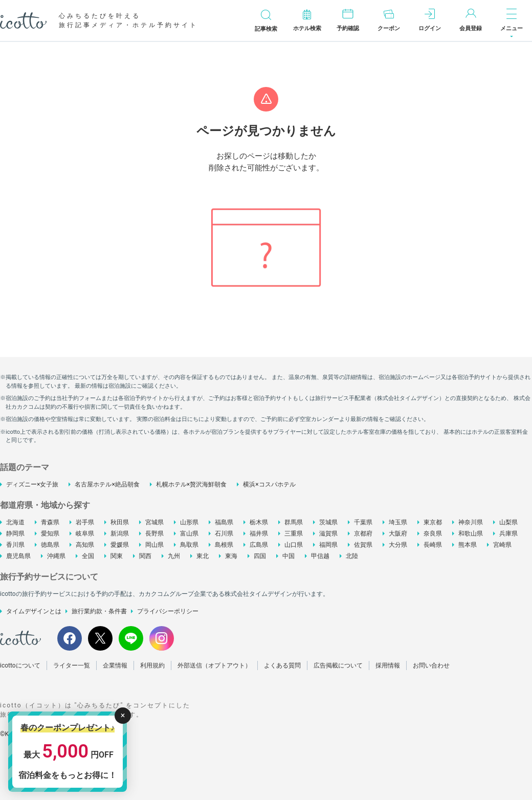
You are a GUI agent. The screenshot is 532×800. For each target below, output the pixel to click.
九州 (174, 556)
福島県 (224, 522)
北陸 (352, 556)
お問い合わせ (431, 665)
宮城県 (154, 522)
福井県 (259, 534)
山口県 (294, 545)
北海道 (15, 522)
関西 (145, 556)
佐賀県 (363, 545)
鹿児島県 (18, 556)
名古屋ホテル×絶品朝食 (107, 484)
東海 (231, 556)
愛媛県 (120, 545)
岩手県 (85, 522)
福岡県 (328, 545)
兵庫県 (508, 534)
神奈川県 (471, 522)
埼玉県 (398, 522)
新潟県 (120, 534)
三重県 (294, 534)
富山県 (189, 534)
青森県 (50, 522)
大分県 (398, 545)
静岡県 (15, 534)
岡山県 (154, 545)
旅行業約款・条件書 (99, 611)
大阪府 (398, 534)
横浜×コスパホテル (269, 484)
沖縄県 (56, 556)
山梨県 (508, 522)
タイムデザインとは (34, 611)
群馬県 (294, 522)
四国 (260, 556)
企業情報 (115, 665)
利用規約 (152, 665)
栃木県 (259, 522)
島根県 (224, 545)
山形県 (189, 522)
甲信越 (320, 556)
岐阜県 (85, 534)
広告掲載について (338, 665)
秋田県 (120, 522)
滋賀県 (328, 534)
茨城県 (328, 522)
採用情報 (388, 665)
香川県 (15, 545)
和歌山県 (471, 534)
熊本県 (468, 545)
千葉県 (363, 522)
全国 (88, 556)
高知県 (85, 545)
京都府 (363, 534)
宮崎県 (502, 545)
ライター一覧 (72, 665)
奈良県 (433, 534)
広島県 (259, 545)
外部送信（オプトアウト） (214, 665)
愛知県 (50, 534)
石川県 (224, 534)
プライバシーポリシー (168, 611)
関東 (117, 556)
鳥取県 (189, 545)
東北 (203, 556)
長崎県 (433, 545)
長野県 (154, 534)
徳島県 (50, 545)
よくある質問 (282, 665)
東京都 (433, 522)
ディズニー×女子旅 (32, 484)
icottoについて (20, 665)
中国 (289, 556)
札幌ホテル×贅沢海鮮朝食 (191, 484)
